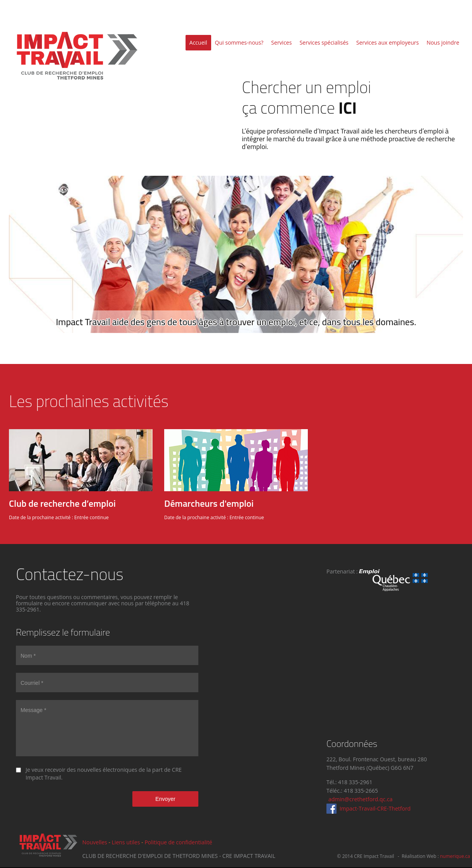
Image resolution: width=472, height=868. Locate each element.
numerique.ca (455, 856)
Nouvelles (95, 842)
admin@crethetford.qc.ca (360, 799)
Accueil (198, 42)
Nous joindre (443, 42)
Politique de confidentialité (178, 842)
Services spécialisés (324, 42)
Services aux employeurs (388, 42)
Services (282, 42)
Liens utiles (126, 842)
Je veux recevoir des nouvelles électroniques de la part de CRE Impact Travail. (104, 774)
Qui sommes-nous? (239, 42)
